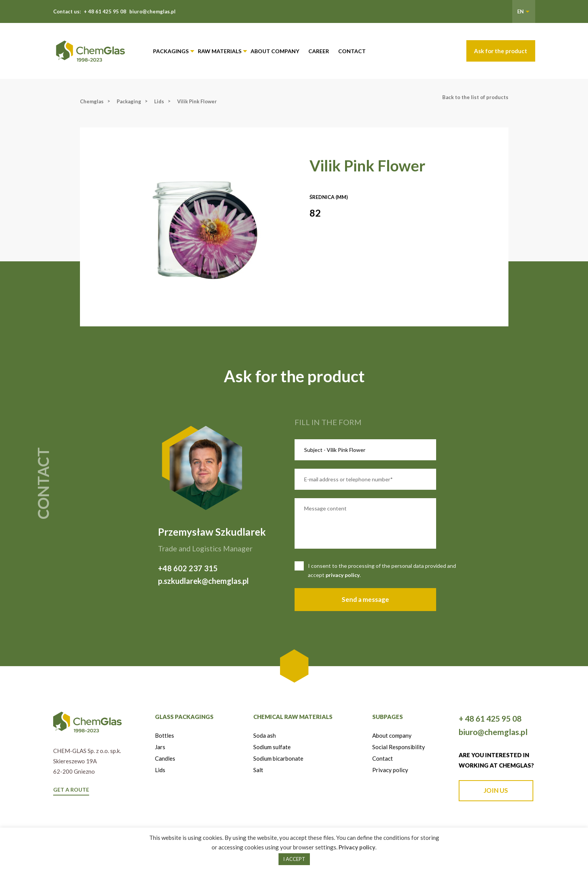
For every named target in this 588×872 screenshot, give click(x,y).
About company (275, 51)
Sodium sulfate (272, 747)
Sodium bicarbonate (278, 758)
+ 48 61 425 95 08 (105, 11)
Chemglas (92, 101)
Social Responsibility (399, 747)
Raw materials (220, 51)
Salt (258, 770)
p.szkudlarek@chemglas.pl (203, 581)
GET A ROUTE (71, 790)
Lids (159, 101)
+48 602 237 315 (188, 568)
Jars (160, 747)
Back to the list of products (475, 97)
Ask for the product (501, 51)
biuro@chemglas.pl (152, 11)
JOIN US (496, 790)
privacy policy (343, 575)
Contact (352, 51)
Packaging (129, 101)
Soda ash (265, 735)
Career (319, 51)
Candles (165, 758)
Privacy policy (390, 770)
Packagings (171, 51)
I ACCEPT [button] (294, 859)
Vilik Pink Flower (197, 101)
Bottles (165, 735)
